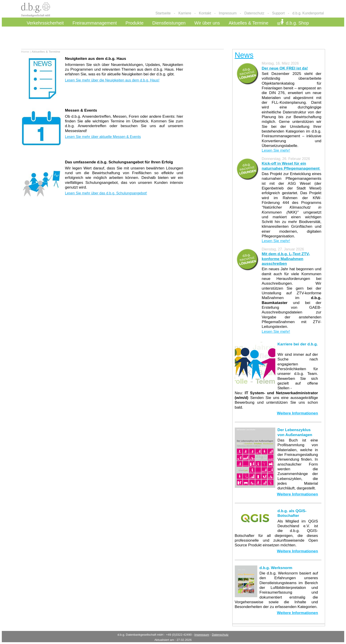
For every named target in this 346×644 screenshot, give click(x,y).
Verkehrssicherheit (45, 23)
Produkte (135, 23)
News (244, 55)
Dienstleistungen (169, 23)
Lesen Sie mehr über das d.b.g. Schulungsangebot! (106, 193)
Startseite (163, 13)
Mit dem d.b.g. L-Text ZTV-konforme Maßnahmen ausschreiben (286, 259)
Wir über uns (207, 23)
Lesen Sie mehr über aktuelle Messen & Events (103, 137)
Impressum (228, 13)
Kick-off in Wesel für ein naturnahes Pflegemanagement (291, 166)
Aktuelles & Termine (249, 23)
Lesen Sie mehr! (276, 150)
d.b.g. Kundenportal (308, 13)
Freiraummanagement (95, 23)
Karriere (185, 13)
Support (278, 13)
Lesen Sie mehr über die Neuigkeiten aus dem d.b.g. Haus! (112, 80)
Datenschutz (254, 13)
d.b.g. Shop (297, 23)
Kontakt (205, 13)
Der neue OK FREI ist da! (285, 68)
